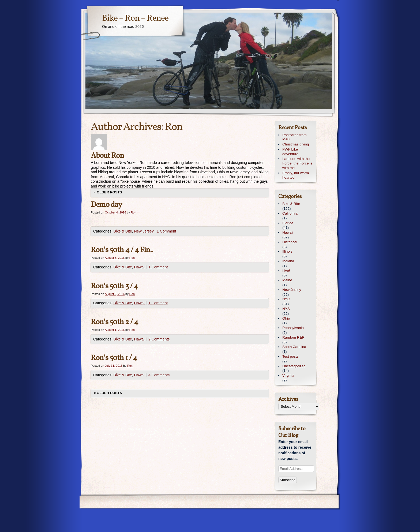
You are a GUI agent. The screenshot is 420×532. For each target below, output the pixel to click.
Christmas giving (296, 144)
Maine (287, 280)
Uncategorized (294, 366)
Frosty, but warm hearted (296, 175)
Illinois (287, 251)
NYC (286, 299)
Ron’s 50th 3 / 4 (114, 286)
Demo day (106, 205)
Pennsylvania (293, 328)
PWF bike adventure (290, 152)
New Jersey (144, 231)
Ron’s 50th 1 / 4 (114, 358)
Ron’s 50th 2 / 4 (115, 322)
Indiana (288, 261)
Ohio (286, 318)
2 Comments (159, 339)
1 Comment (166, 231)
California (290, 213)
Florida (288, 223)
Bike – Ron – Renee (135, 18)
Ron (174, 127)
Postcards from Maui (294, 137)
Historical (290, 242)
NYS (286, 309)
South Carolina (294, 347)
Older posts (108, 192)
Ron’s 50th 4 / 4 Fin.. (122, 250)
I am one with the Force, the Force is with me (297, 163)
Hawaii (140, 267)
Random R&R (293, 337)
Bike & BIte (123, 231)
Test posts (290, 356)
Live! (286, 271)
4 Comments (159, 375)
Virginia (288, 375)
